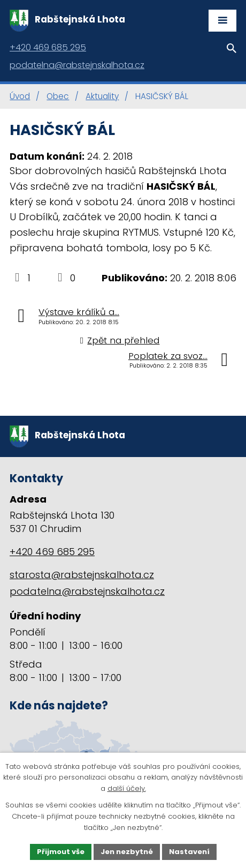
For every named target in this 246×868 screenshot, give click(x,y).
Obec (58, 96)
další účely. (127, 789)
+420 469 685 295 (52, 552)
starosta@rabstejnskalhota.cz (82, 575)
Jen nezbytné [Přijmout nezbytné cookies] (127, 852)
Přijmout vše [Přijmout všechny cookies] (61, 852)
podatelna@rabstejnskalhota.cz (87, 591)
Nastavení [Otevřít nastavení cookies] (189, 852)
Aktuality (102, 96)
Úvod (20, 96)
